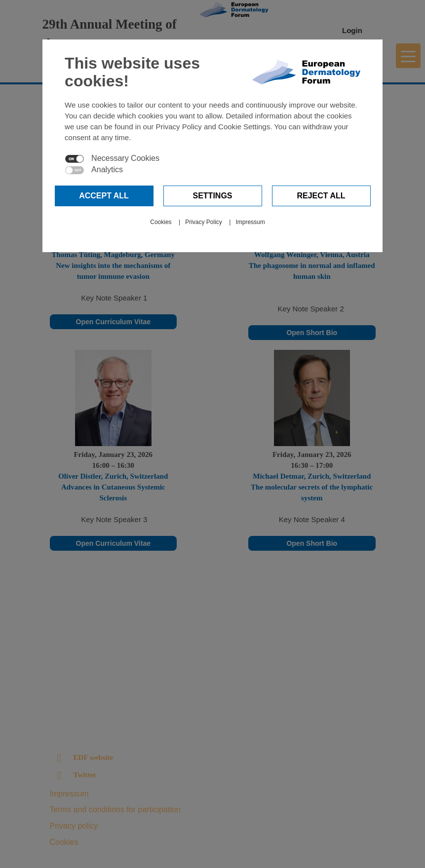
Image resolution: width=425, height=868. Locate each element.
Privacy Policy (204, 222)
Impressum (250, 222)
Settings (212, 196)
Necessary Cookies (125, 158)
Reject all (321, 196)
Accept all (104, 196)
